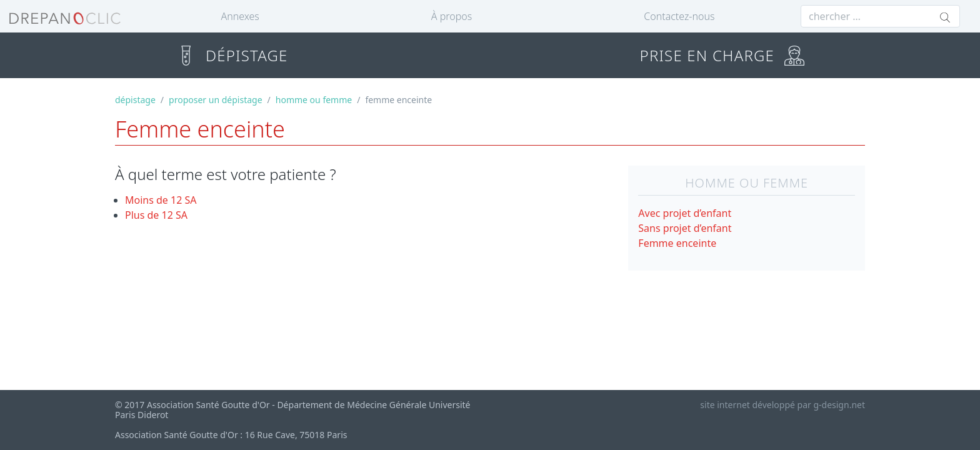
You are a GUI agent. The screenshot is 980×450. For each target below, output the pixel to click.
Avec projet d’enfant (685, 213)
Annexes (240, 16)
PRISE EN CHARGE (722, 55)
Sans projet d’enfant (685, 228)
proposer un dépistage (215, 100)
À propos (452, 16)
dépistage (135, 100)
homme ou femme (314, 100)
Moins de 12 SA (161, 200)
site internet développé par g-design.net (782, 405)
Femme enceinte (677, 243)
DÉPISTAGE (232, 55)
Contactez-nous (679, 16)
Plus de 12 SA (156, 215)
